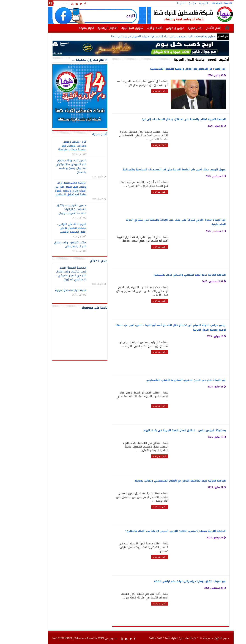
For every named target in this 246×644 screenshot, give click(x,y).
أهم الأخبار (196, 28)
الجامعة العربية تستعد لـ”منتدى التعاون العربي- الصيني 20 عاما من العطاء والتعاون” (158, 531)
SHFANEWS (47, 638)
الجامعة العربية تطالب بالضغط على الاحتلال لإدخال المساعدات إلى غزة (166, 119)
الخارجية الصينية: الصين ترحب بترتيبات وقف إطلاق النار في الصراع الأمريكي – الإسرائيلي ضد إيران (53, 274)
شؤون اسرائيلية (115, 28)
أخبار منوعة (69, 28)
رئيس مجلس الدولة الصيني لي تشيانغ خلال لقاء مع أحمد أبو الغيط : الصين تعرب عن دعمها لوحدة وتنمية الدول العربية (153, 327)
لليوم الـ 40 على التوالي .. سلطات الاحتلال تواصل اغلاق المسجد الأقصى (54, 228)
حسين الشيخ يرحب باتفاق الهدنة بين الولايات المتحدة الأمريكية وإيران (54, 209)
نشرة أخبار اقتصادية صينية (53, 290)
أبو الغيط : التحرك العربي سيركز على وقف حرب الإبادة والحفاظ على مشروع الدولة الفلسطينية (158, 222)
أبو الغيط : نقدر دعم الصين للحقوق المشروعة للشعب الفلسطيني (168, 380)
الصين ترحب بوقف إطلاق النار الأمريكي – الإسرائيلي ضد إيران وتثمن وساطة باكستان (53, 166)
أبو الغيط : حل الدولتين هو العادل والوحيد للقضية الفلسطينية (170, 69)
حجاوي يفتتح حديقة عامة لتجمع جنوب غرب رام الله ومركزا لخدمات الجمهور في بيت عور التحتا (145, 36)
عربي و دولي (157, 28)
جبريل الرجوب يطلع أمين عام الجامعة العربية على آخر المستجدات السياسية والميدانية (156, 169)
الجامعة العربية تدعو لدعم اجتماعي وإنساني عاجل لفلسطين (172, 275)
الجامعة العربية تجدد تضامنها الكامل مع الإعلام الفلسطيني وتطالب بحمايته (162, 481)
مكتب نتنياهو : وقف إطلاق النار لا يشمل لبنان (52, 244)
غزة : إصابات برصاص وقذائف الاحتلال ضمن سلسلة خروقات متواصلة (54, 146)
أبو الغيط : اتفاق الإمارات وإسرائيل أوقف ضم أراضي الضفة (172, 581)
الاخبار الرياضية (90, 28)
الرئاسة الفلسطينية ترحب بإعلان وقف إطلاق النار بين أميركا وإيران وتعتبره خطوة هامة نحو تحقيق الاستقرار (53, 189)
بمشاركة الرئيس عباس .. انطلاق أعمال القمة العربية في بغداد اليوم (167, 430)
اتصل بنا (163, 3)
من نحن (174, 3)
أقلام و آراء (137, 28)
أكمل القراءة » (142, 91)
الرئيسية (186, 3)
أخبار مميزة (177, 28)
